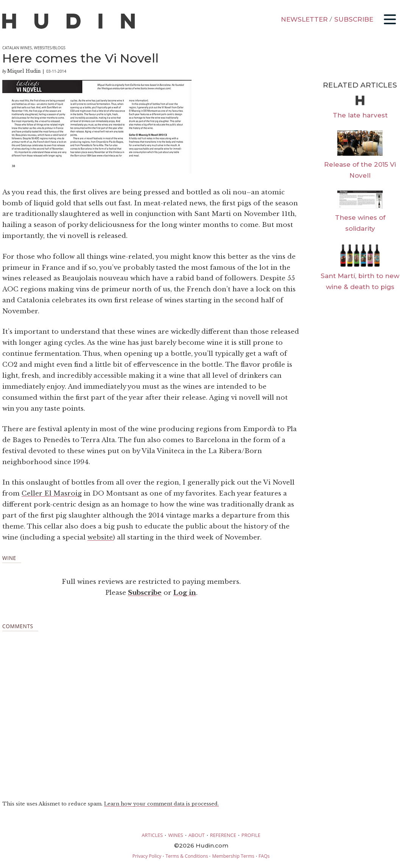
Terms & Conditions (187, 856)
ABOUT (197, 835)
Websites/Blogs (50, 48)
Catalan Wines (17, 48)
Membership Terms (233, 856)
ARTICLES (152, 835)
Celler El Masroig (52, 493)
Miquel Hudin (24, 71)
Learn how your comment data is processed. (161, 804)
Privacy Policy (147, 856)
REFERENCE (223, 835)
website (100, 537)
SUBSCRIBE (354, 19)
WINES (176, 835)
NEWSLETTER (304, 19)
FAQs (264, 856)
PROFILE (251, 835)
